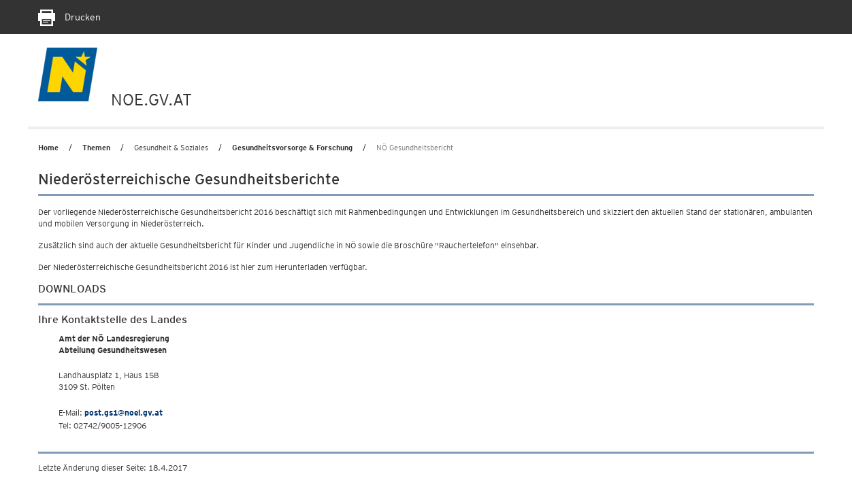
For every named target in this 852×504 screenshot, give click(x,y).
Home (48, 148)
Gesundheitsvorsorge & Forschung (292, 148)
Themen (96, 148)
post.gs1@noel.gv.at (124, 413)
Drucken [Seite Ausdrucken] (69, 17)
